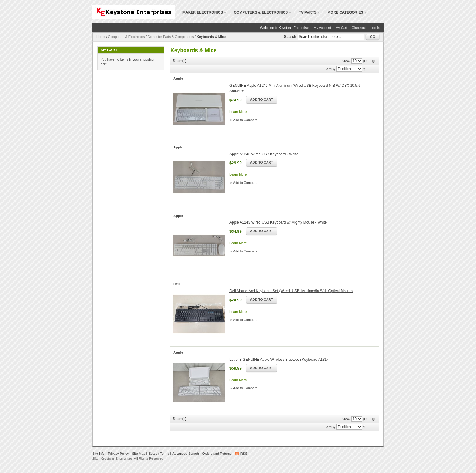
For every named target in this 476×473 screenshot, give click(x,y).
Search (290, 37)
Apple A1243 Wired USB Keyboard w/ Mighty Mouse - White (278, 222)
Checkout (359, 28)
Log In (375, 28)
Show (346, 61)
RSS (244, 454)
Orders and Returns (217, 454)
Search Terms (159, 454)
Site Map (139, 454)
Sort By (330, 69)
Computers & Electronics (126, 37)
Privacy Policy (118, 454)
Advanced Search (186, 454)
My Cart (341, 28)
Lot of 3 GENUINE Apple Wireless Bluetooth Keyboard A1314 (279, 360)
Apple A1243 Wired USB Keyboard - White (264, 154)
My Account (322, 28)
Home (101, 37)
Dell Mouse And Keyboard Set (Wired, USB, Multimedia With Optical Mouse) (291, 291)
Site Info (98, 454)
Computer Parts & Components (171, 37)
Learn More (238, 112)
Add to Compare (245, 120)
